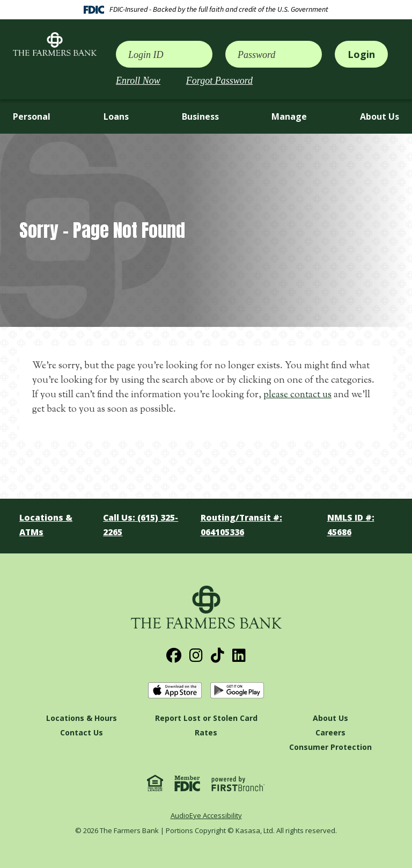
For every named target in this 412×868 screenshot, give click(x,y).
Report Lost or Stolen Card (206, 718)
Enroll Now (138, 81)
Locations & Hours (82, 718)
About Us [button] (380, 116)
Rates (206, 732)
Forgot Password (219, 81)
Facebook (174, 655)
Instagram (196, 655)
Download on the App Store (175, 691)
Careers (330, 732)
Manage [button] (289, 116)
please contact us (298, 395)
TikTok (218, 655)
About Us (330, 718)
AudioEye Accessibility (206, 815)
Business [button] (200, 116)
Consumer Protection (330, 747)
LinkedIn (239, 655)
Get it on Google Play (237, 691)
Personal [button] (32, 116)
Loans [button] (116, 116)
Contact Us (82, 732)
